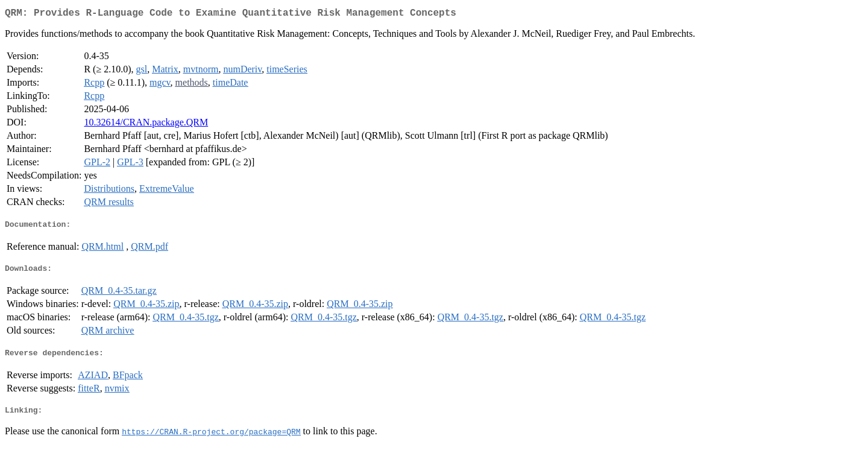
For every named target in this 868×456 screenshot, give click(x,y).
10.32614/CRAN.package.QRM (146, 125)
